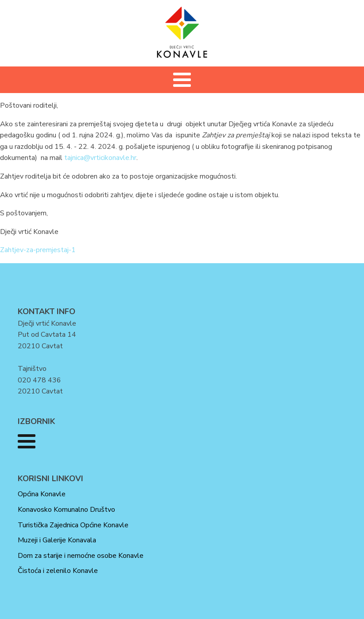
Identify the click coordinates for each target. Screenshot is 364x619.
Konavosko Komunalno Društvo (66, 510)
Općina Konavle (42, 494)
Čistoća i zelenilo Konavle (58, 571)
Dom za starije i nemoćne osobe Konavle (81, 556)
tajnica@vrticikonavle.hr (100, 158)
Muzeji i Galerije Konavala (57, 540)
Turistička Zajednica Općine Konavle (73, 525)
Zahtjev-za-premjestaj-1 (38, 250)
